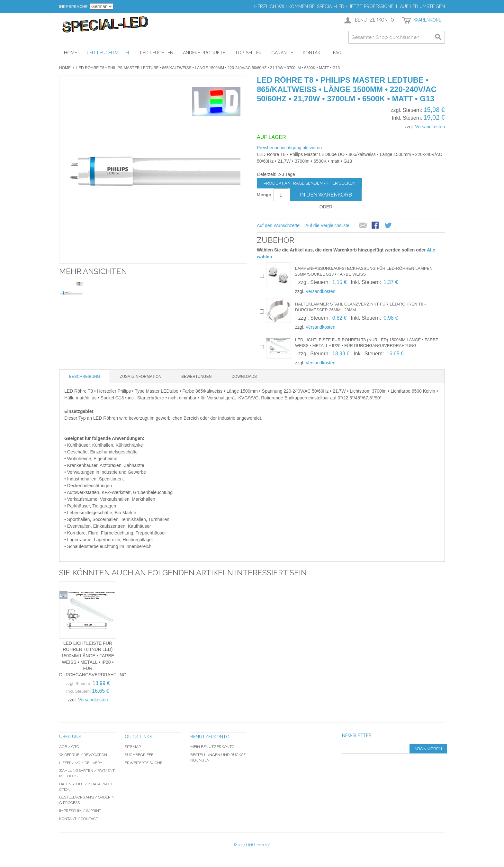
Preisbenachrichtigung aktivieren (289, 148)
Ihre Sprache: (74, 7)
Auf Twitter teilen (389, 226)
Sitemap (133, 747)
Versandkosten (430, 127)
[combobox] (397, 37)
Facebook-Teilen (376, 226)
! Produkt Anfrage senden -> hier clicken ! (310, 183)
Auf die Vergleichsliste (327, 225)
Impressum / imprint (80, 811)
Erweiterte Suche (144, 763)
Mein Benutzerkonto (212, 747)
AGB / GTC (69, 747)
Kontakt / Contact (79, 819)
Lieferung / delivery (81, 763)
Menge (264, 195)
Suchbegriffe (139, 755)
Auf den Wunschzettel (279, 225)
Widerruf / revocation (83, 755)
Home (65, 68)
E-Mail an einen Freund (363, 226)
